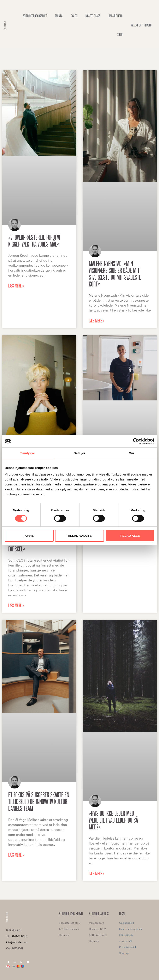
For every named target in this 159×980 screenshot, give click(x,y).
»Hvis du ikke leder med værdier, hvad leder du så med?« (113, 820)
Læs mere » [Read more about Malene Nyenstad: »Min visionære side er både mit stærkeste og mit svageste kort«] (97, 321)
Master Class (93, 16)
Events (59, 16)
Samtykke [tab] (28, 453)
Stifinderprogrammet (35, 16)
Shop (120, 35)
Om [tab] (131, 453)
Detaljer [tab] (79, 453)
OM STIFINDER (116, 16)
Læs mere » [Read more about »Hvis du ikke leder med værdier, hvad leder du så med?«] (97, 874)
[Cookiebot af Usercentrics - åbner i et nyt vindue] (136, 441)
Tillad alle (130, 536)
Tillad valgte (79, 536)
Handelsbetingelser (131, 929)
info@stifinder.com (17, 942)
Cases (74, 16)
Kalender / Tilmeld (141, 25)
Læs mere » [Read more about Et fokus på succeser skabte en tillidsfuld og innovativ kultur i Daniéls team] (16, 855)
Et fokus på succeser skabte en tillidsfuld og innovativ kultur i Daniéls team (39, 802)
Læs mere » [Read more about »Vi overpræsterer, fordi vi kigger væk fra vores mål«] (16, 286)
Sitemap (124, 953)
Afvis (29, 536)
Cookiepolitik (127, 923)
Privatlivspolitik (128, 947)
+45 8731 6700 (19, 936)
